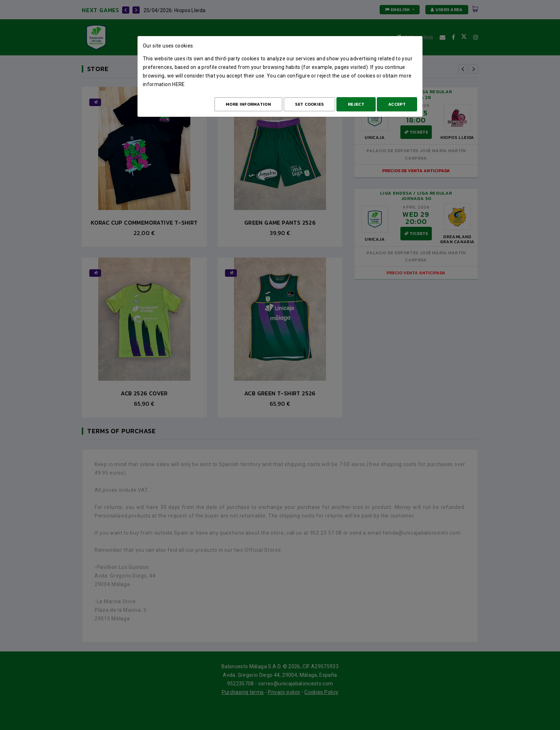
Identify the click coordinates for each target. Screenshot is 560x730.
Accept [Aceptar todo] (397, 104)
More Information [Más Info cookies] (248, 104)
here (178, 84)
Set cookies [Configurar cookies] (309, 104)
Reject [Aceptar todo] (356, 104)
